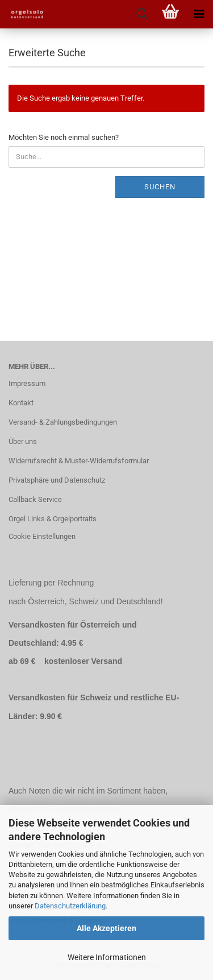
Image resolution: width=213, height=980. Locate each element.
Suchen (160, 187)
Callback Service (35, 499)
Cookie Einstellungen (42, 536)
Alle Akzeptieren (106, 928)
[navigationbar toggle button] (199, 14)
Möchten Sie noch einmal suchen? (64, 137)
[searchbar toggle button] (142, 14)
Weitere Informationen (107, 957)
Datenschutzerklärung (70, 906)
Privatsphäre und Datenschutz (57, 480)
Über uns (23, 441)
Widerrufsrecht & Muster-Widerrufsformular (79, 461)
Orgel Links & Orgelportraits (53, 519)
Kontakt (21, 403)
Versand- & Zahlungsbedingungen (63, 422)
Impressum (27, 383)
